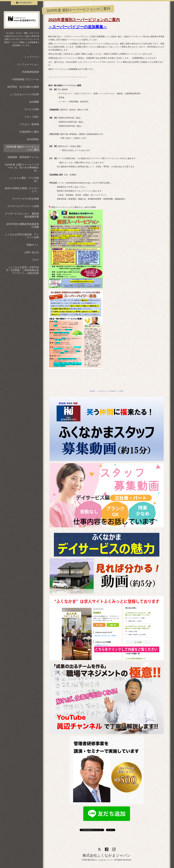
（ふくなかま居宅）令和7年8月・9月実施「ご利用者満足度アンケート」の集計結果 (23, 270)
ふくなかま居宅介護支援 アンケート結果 (22, 236)
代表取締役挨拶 (30, 72)
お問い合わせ (32, 252)
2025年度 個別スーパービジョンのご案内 (23, 148)
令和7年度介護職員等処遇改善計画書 (23, 225)
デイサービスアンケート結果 (23, 206)
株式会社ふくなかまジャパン (107, 855)
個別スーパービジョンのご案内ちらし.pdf (69, 207)
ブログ (35, 260)
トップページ (32, 57)
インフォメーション (28, 64)
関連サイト (33, 245)
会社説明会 (33, 139)
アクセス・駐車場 (29, 124)
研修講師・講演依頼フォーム (23, 157)
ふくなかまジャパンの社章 (24, 94)
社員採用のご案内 (29, 132)
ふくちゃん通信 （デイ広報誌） (24, 179)
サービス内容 (32, 109)
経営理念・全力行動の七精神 (23, 87)
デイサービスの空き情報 (26, 199)
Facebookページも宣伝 (116, 391)
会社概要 (34, 102)
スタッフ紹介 (32, 117)
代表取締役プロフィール (26, 79)
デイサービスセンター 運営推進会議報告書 (22, 215)
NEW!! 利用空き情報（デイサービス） (22, 190)
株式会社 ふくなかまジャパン (99, 391)
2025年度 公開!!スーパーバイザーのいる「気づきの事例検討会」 (22, 168)
